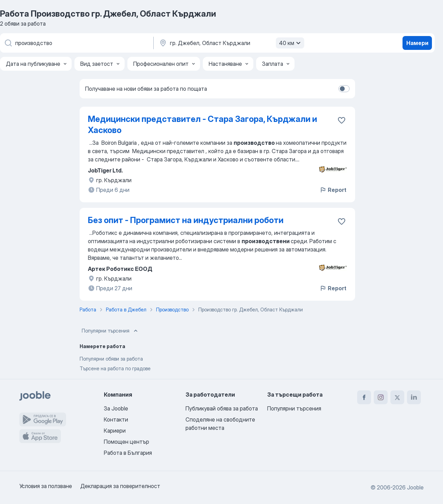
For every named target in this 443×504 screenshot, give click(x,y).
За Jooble (116, 408)
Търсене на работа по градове (115, 368)
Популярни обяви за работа (111, 359)
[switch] (344, 89)
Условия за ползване (46, 486)
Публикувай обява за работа (222, 408)
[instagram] (381, 397)
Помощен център (126, 442)
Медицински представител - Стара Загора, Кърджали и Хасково (202, 125)
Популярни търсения (110, 331)
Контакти (116, 419)
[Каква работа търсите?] (76, 43)
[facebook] (364, 397)
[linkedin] (414, 397)
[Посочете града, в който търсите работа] (231, 43)
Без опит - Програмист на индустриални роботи (186, 220)
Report (333, 190)
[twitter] (397, 397)
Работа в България (128, 453)
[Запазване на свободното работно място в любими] (342, 120)
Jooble (415, 487)
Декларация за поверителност (120, 486)
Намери (417, 43)
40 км (291, 43)
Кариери (115, 431)
